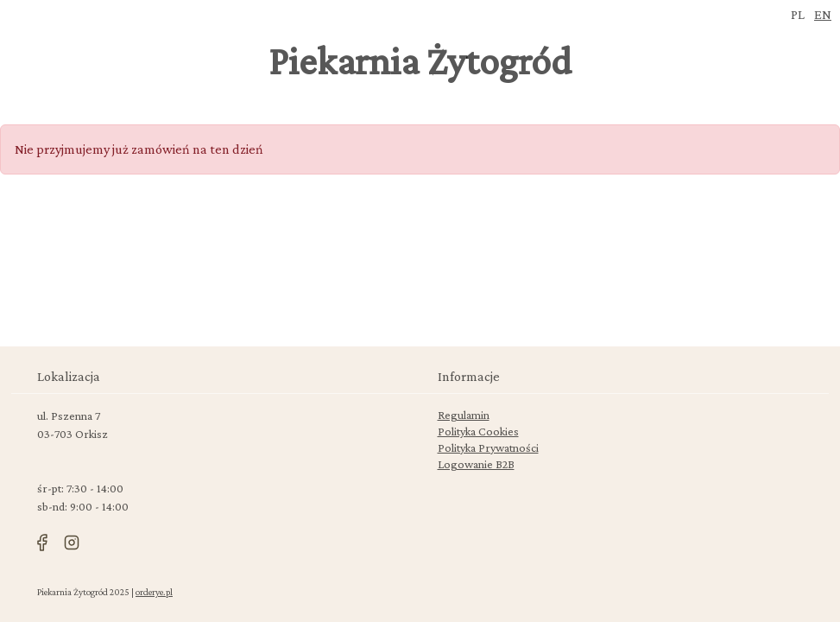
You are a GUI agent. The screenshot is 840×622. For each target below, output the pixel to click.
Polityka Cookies (478, 431)
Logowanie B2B (476, 464)
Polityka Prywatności (488, 447)
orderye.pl (154, 592)
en (823, 14)
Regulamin (464, 415)
